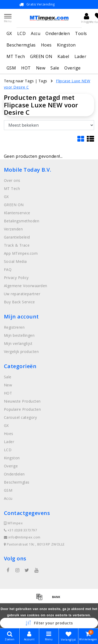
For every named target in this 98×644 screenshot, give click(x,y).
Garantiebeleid (17, 237)
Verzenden (13, 229)
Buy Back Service (19, 302)
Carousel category (20, 417)
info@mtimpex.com (22, 537)
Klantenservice (17, 213)
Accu (36, 33)
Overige (72, 68)
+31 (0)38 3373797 (20, 530)
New (41, 68)
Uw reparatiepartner (22, 294)
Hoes (46, 45)
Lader (80, 56)
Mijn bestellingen (19, 335)
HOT (26, 68)
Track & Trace (17, 245)
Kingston (66, 45)
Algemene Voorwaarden (26, 286)
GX (9, 33)
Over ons (12, 180)
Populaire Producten (22, 409)
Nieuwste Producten (22, 401)
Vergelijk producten (21, 352)
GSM (11, 68)
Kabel (63, 56)
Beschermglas (21, 45)
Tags (43, 81)
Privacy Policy (16, 278)
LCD (21, 33)
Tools (81, 33)
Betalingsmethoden (22, 221)
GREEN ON (41, 56)
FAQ (8, 269)
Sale (55, 68)
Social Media (15, 261)
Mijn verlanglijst (18, 343)
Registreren (14, 327)
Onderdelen (58, 33)
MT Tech (16, 56)
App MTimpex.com (21, 253)
